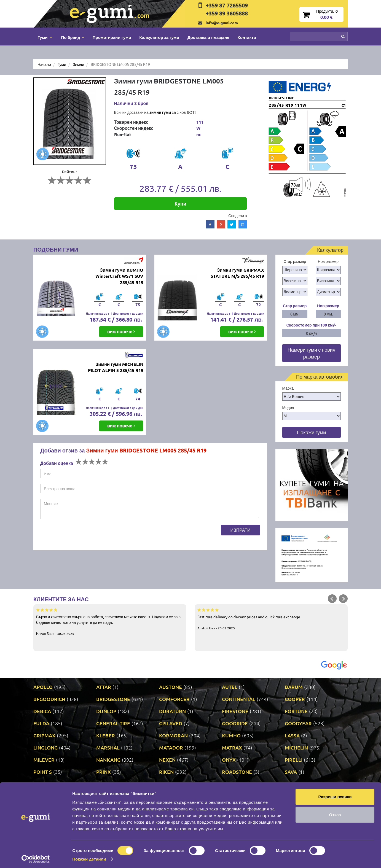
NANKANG (108, 760)
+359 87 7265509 (227, 5)
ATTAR (104, 687)
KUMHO (231, 735)
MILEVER (44, 760)
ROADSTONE (237, 772)
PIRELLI (294, 760)
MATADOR (171, 747)
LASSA (292, 735)
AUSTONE (171, 687)
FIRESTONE (235, 711)
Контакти (247, 37)
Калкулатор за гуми (159, 37)
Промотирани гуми (112, 37)
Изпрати (241, 530)
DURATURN (172, 711)
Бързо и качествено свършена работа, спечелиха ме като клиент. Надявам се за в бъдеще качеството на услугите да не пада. (110, 621)
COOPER (295, 699)
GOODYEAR (298, 723)
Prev (332, 599)
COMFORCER (174, 699)
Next (343, 599)
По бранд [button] (73, 37)
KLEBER (106, 735)
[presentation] (82, 535)
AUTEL (230, 687)
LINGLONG (45, 747)
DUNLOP (106, 711)
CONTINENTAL (239, 699)
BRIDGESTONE (113, 699)
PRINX (104, 772)
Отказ (335, 813)
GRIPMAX (44, 735)
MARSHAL (108, 747)
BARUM (294, 687)
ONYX (229, 760)
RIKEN (166, 772)
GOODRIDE (235, 723)
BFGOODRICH (49, 699)
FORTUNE (296, 711)
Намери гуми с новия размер (312, 353)
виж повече (121, 331)
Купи (180, 203)
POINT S (43, 772)
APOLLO (43, 687)
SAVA (291, 772)
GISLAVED (171, 723)
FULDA (41, 723)
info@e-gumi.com (222, 23)
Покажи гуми (311, 432)
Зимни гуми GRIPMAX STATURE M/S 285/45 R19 (237, 273)
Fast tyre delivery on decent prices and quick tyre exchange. (271, 619)
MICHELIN (296, 747)
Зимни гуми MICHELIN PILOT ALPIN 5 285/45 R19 (116, 367)
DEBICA (42, 711)
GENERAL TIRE (113, 723)
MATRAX (232, 747)
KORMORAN (173, 735)
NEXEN (167, 760)
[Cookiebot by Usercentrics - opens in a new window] (36, 857)
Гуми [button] (45, 37)
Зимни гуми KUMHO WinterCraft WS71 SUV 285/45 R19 (119, 276)
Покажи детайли (89, 857)
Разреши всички (335, 795)
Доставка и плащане (208, 37)
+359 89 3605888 (227, 13)
